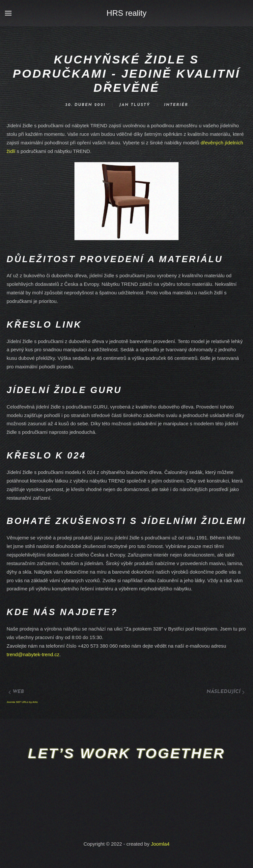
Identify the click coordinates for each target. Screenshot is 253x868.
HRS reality (126, 13)
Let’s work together (126, 753)
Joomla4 (160, 844)
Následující (225, 692)
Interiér (176, 105)
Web (16, 692)
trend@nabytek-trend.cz (33, 654)
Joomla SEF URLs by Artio (22, 702)
